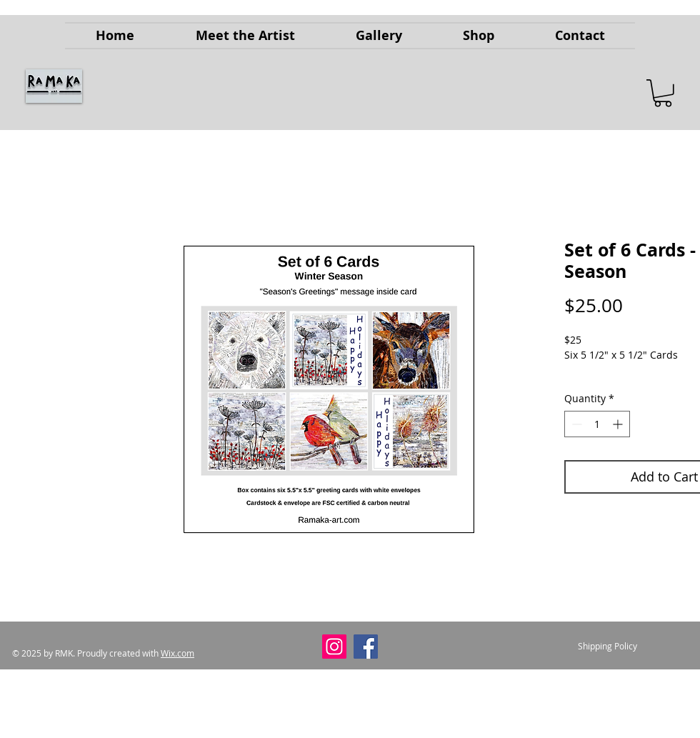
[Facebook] (366, 647)
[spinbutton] (597, 424)
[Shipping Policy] (607, 647)
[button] (663, 93)
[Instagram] (334, 647)
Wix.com (177, 653)
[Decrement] (575, 424)
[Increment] (619, 424)
